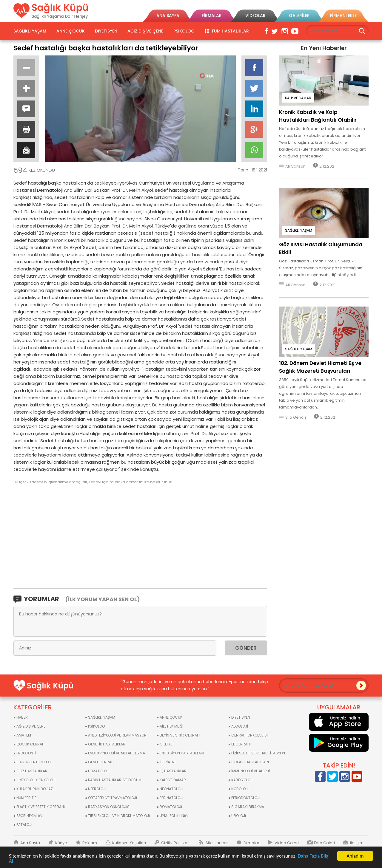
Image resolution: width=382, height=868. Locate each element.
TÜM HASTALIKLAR (230, 31)
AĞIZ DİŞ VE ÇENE (145, 31)
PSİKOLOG (184, 31)
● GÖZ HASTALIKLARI (31, 771)
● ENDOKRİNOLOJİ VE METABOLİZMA (115, 753)
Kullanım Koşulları (129, 843)
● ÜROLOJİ (237, 816)
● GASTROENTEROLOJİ (33, 762)
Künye (61, 843)
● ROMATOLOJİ (169, 807)
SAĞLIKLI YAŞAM (30, 31)
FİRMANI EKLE (343, 16)
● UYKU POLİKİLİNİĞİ (173, 816)
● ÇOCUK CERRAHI (29, 744)
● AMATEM (22, 735)
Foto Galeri (324, 843)
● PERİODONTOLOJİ (244, 798)
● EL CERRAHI (239, 744)
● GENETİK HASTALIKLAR (105, 744)
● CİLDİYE (164, 744)
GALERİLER (299, 16)
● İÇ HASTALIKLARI (172, 771)
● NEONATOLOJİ (170, 789)
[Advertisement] (140, 536)
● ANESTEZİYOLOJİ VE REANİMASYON (116, 735)
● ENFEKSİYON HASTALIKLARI (180, 753)
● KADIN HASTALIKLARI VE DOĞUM (113, 780)
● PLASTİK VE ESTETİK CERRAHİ (39, 807)
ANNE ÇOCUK (71, 31)
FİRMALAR (212, 16)
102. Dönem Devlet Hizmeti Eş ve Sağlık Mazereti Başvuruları (320, 367)
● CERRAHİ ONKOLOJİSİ (248, 735)
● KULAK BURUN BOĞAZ (33, 789)
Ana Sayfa (30, 843)
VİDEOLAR (255, 16)
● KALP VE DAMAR (171, 780)
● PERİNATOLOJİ (170, 798)
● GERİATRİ (166, 762)
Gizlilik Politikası (176, 843)
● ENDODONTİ (25, 753)
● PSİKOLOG (95, 726)
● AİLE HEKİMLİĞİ (170, 726)
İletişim (357, 843)
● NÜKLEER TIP (25, 798)
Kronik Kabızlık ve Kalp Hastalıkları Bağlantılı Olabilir (318, 116)
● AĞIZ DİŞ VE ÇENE (29, 726)
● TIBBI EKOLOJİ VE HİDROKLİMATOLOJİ (117, 816)
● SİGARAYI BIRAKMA (246, 807)
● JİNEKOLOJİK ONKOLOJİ (34, 780)
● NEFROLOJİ (96, 789)
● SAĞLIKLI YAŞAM (100, 717)
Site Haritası (217, 843)
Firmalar (251, 843)
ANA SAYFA (168, 16)
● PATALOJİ (23, 825)
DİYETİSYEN (106, 31)
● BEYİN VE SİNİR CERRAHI (178, 735)
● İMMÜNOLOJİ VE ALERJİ (249, 771)
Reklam (90, 843)
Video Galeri (287, 843)
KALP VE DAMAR (298, 98)
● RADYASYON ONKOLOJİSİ (108, 807)
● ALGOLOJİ (238, 726)
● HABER (21, 717)
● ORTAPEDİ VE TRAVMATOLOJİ (111, 798)
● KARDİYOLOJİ (241, 780)
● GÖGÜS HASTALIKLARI (249, 762)
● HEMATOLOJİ (97, 771)
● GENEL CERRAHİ (100, 762)
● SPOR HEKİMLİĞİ (28, 816)
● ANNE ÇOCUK (170, 717)
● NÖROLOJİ (238, 789)
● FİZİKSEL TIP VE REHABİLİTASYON (257, 753)
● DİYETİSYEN (239, 717)
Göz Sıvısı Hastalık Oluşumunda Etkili (321, 248)
